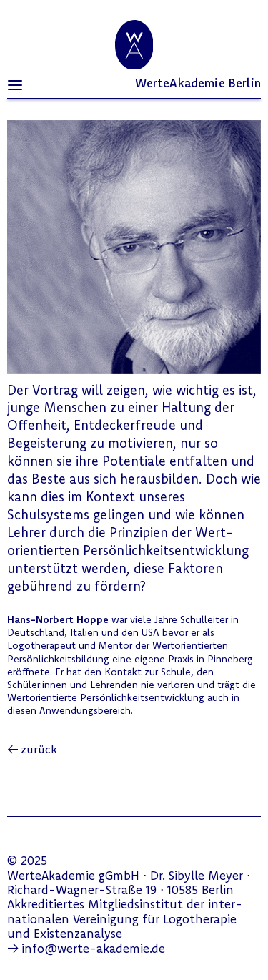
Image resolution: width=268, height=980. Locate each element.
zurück (39, 749)
